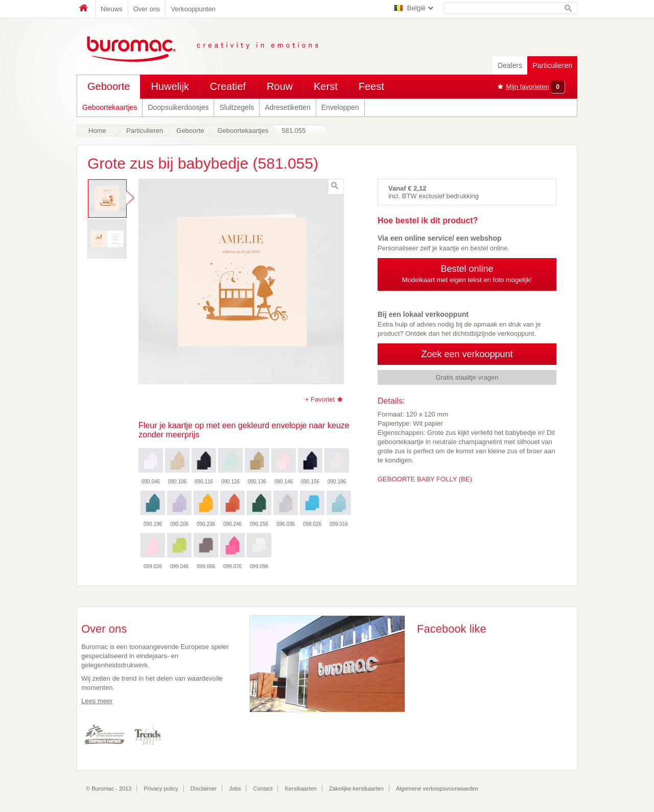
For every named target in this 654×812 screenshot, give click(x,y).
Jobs (235, 788)
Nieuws (112, 9)
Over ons (147, 9)
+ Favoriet (320, 399)
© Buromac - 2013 (109, 788)
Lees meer (97, 701)
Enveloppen (340, 107)
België (416, 8)
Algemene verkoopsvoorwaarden (437, 788)
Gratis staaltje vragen (467, 377)
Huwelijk (170, 86)
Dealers (510, 65)
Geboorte (109, 86)
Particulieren (552, 65)
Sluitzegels (237, 107)
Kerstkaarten (301, 788)
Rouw (280, 86)
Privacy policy (161, 788)
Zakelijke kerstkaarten (356, 788)
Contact (263, 788)
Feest (371, 86)
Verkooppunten (193, 9)
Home (86, 9)
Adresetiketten (288, 107)
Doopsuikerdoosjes (178, 107)
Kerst (326, 86)
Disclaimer (204, 788)
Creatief (228, 86)
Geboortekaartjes (110, 107)
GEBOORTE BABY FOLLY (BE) (425, 479)
